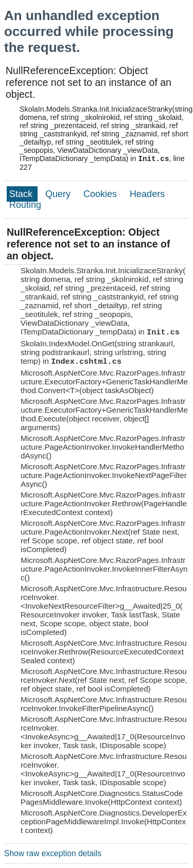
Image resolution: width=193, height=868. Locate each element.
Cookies (101, 194)
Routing (25, 205)
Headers (147, 194)
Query (59, 194)
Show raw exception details (53, 853)
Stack (22, 194)
